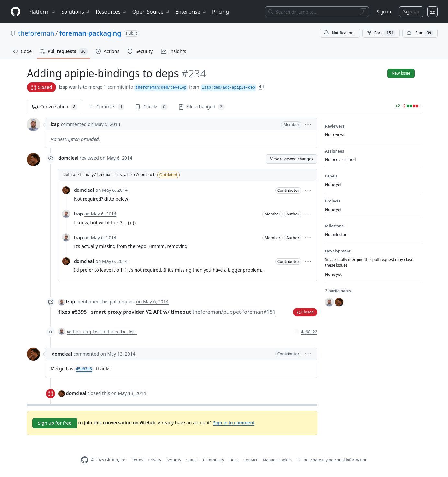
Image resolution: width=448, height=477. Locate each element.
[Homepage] (16, 12)
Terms (138, 460)
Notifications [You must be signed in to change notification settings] (340, 33)
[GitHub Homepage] (85, 460)
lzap (63, 87)
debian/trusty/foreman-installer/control (109, 175)
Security (174, 460)
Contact (250, 460)
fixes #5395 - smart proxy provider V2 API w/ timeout (167, 312)
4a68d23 (309, 332)
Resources (111, 12)
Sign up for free (55, 423)
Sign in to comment (234, 423)
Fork (381, 33)
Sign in (384, 12)
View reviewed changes (292, 159)
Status (192, 460)
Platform (42, 12)
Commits (106, 107)
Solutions (76, 12)
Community (214, 460)
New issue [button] (401, 73)
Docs (234, 460)
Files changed (202, 107)
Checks (151, 107)
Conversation (55, 107)
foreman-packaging (90, 33)
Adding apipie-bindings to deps (102, 332)
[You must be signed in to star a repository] (420, 33)
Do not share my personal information (333, 460)
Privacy (155, 460)
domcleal (68, 158)
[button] (261, 87)
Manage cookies (277, 460)
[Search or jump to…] (317, 12)
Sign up (411, 12)
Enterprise (191, 12)
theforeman (36, 33)
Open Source (151, 12)
